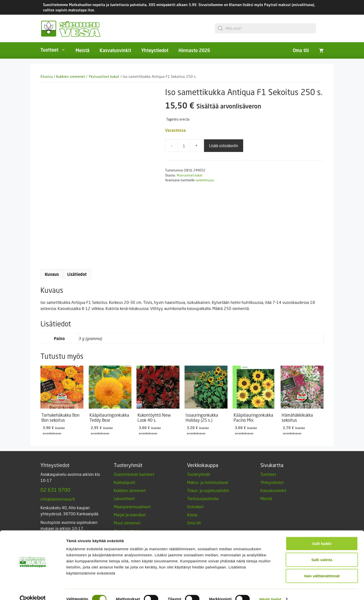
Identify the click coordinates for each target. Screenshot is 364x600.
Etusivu (47, 76)
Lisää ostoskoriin (224, 146)
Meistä (83, 50)
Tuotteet (55, 50)
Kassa (192, 515)
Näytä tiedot (270, 590)
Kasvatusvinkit (115, 50)
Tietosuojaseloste (203, 498)
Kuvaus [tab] (52, 274)
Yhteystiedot (155, 50)
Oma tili (301, 50)
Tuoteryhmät (199, 474)
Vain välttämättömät (322, 567)
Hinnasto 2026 (194, 50)
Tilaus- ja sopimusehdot (208, 490)
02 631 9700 (55, 490)
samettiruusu (205, 180)
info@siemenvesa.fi (58, 499)
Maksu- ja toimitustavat (208, 482)
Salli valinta (322, 551)
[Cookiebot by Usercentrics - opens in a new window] (33, 590)
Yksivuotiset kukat (104, 76)
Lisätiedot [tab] (77, 274)
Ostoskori (195, 507)
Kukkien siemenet (71, 76)
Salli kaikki (322, 534)
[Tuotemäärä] (184, 146)
